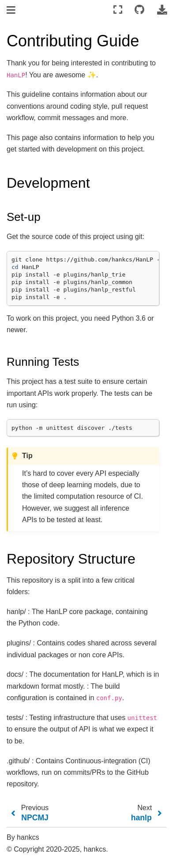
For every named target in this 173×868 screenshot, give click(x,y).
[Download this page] (162, 10)
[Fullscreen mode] (118, 10)
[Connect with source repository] (139, 10)
